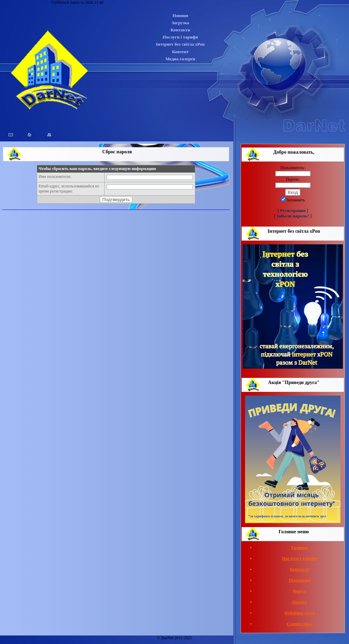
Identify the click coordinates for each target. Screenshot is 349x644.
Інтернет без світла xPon (180, 44)
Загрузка (180, 23)
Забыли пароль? (293, 216)
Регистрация (293, 210)
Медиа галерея (180, 59)
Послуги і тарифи (180, 37)
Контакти (180, 30)
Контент (180, 52)
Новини (180, 16)
